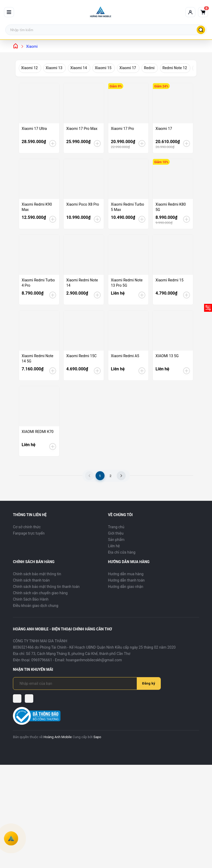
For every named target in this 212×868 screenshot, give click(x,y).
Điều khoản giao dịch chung (36, 606)
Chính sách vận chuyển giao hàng (40, 593)
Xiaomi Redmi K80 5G (171, 207)
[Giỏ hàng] (203, 12)
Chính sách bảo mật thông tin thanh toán (46, 587)
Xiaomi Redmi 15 (169, 280)
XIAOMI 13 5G (167, 356)
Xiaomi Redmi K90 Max (37, 207)
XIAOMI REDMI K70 (38, 432)
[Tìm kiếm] (201, 30)
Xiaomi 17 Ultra (34, 129)
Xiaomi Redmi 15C (81, 356)
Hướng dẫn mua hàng (126, 574)
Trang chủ (116, 527)
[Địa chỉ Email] (78, 683)
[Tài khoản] (190, 12)
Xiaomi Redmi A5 (125, 356)
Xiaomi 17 (164, 129)
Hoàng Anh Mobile (58, 737)
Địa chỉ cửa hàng (122, 552)
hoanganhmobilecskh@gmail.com (94, 660)
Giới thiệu (116, 533)
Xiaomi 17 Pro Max (82, 129)
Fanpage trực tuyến (29, 533)
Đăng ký (149, 683)
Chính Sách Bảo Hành (31, 599)
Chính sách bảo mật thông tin (37, 574)
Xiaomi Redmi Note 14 (82, 283)
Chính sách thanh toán (31, 580)
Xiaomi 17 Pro (123, 129)
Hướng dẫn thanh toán (126, 580)
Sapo (97, 737)
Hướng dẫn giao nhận (126, 587)
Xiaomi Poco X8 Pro (83, 204)
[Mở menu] (9, 12)
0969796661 (42, 660)
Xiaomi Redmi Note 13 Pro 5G (127, 283)
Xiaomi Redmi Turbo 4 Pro (38, 283)
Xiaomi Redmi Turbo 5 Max (128, 207)
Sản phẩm (116, 540)
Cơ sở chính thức (27, 527)
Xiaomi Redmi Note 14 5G (37, 358)
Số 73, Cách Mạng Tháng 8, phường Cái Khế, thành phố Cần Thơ (78, 654)
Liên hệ (114, 546)
